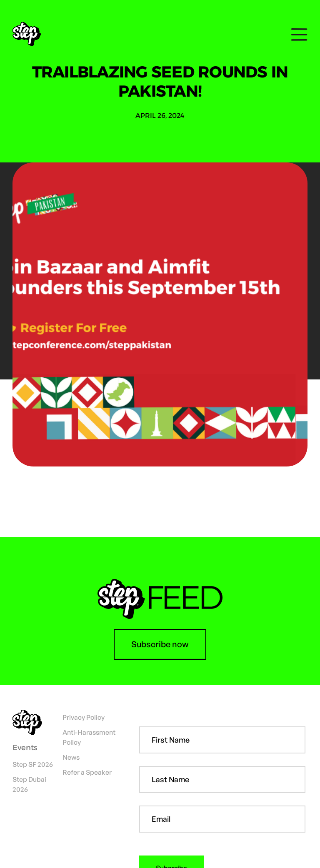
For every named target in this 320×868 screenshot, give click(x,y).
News (71, 757)
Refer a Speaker (87, 772)
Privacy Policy (84, 717)
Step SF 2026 (33, 764)
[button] (297, 35)
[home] (30, 35)
